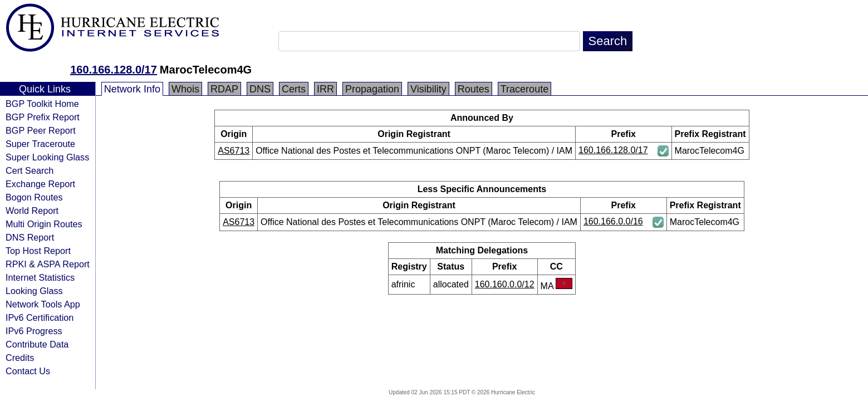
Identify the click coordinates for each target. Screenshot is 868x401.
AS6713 (234, 151)
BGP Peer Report (41, 130)
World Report (32, 211)
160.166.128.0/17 (114, 70)
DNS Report (30, 237)
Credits (20, 358)
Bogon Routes (34, 197)
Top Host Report (38, 251)
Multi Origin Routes (44, 224)
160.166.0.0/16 (613, 221)
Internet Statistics (40, 277)
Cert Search (30, 170)
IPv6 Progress (34, 331)
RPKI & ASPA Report (48, 264)
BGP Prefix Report (43, 117)
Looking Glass (34, 291)
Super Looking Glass (47, 157)
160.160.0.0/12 (505, 284)
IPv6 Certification (40, 317)
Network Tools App (43, 304)
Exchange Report (40, 184)
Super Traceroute (40, 144)
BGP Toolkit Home (42, 104)
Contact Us (28, 371)
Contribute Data (37, 344)
